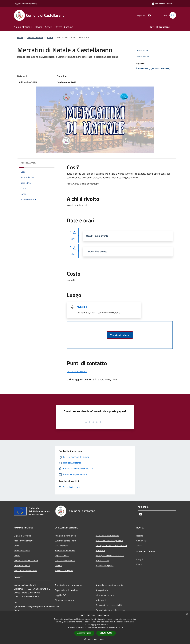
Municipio (82, 307)
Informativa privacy (105, 595)
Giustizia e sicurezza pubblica (109, 540)
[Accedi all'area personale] (162, 4)
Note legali (101, 600)
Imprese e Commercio (65, 551)
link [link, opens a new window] (122, 627)
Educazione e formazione (107, 536)
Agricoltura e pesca (105, 565)
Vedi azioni (144, 57)
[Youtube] (148, 15)
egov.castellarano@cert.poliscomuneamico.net (36, 606)
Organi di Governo (22, 536)
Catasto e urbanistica (65, 561)
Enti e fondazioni (22, 551)
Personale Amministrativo (26, 561)
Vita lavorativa (62, 546)
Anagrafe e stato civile (65, 536)
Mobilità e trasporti (64, 570)
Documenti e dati (22, 566)
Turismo (58, 566)
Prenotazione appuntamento (68, 585)
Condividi (143, 51)
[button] (95, 639)
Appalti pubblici (62, 556)
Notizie (140, 536)
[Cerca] (173, 15)
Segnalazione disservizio (66, 590)
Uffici (16, 546)
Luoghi (140, 559)
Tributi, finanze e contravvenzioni (111, 545)
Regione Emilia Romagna (26, 4)
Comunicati (142, 541)
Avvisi (139, 546)
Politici (17, 556)
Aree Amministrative (24, 541)
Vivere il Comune (35, 37)
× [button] (187, 614)
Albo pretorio (102, 590)
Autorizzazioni (102, 560)
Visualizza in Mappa (120, 335)
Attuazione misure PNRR (26, 570)
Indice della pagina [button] (28, 163)
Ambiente (100, 550)
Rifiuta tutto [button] (106, 633)
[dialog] (95, 627)
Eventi (50, 37)
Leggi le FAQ (61, 595)
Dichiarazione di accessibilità (109, 605)
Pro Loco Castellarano (77, 371)
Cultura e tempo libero (65, 541)
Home (20, 37)
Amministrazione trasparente (109, 585)
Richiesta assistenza (64, 600)
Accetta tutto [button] (84, 633)
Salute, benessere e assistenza (110, 555)
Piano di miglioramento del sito (110, 610)
